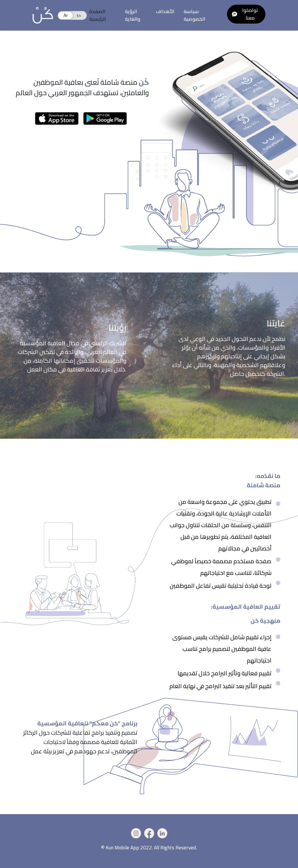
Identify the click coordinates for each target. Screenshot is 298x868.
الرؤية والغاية (133, 15)
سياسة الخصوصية (194, 15)
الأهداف (165, 11)
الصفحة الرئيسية (97, 15)
